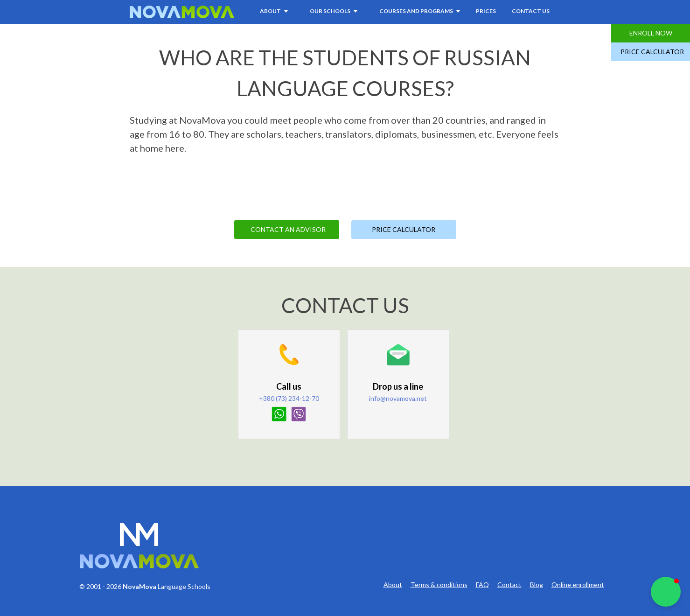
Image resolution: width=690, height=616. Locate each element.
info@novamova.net (398, 398)
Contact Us (531, 11)
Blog (537, 585)
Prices (486, 11)
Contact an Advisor (288, 229)
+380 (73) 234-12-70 (289, 398)
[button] (666, 592)
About (393, 585)
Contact (509, 585)
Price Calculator (652, 52)
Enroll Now (651, 33)
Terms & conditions (439, 585)
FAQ (482, 585)
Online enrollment (578, 585)
